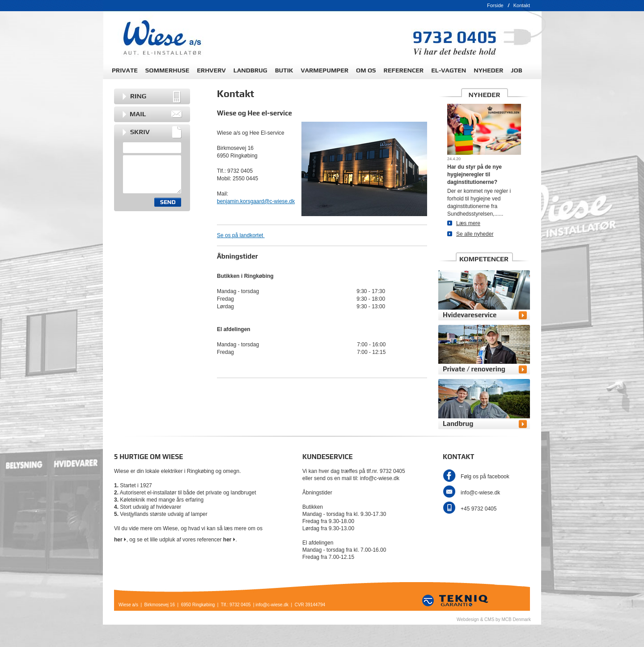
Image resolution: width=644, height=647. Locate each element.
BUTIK (284, 70)
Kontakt (522, 5)
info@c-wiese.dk (480, 493)
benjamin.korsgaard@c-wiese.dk (256, 201)
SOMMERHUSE (167, 70)
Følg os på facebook (485, 477)
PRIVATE (125, 70)
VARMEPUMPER (324, 70)
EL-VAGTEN (449, 70)
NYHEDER (488, 70)
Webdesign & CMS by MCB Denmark (494, 619)
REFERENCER (404, 70)
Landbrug (458, 424)
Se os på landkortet (241, 235)
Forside (495, 5)
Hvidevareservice (470, 315)
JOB (516, 70)
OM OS (366, 70)
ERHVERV (211, 70)
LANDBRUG (250, 70)
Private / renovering (474, 369)
